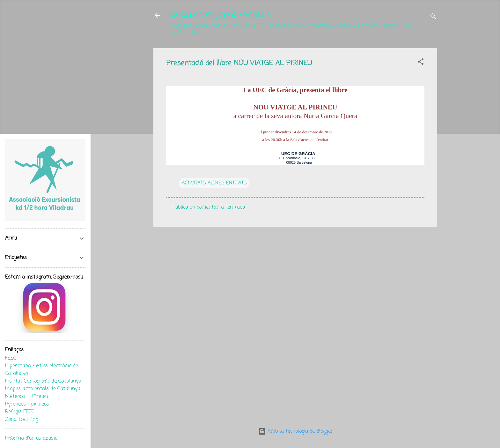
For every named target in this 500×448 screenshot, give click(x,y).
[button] (421, 63)
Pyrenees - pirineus (27, 404)
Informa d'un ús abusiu (31, 438)
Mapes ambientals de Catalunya (43, 389)
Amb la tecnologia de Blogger (295, 431)
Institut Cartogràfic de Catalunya (43, 381)
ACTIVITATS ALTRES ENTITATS (214, 183)
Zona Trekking (22, 420)
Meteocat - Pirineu (26, 397)
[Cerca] (433, 17)
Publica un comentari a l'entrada (209, 207)
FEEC (11, 358)
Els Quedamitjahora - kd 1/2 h (220, 15)
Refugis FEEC (20, 412)
